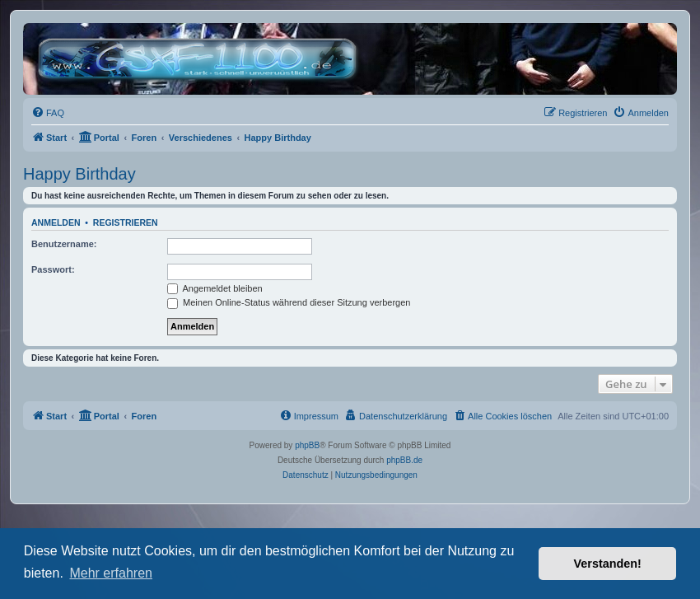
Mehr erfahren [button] (111, 573)
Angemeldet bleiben (215, 288)
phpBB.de (404, 460)
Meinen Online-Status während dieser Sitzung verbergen (289, 302)
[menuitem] (48, 113)
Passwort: (53, 269)
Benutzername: (64, 244)
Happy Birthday (79, 174)
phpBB (307, 445)
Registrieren (126, 222)
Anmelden (56, 222)
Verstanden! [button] (608, 564)
